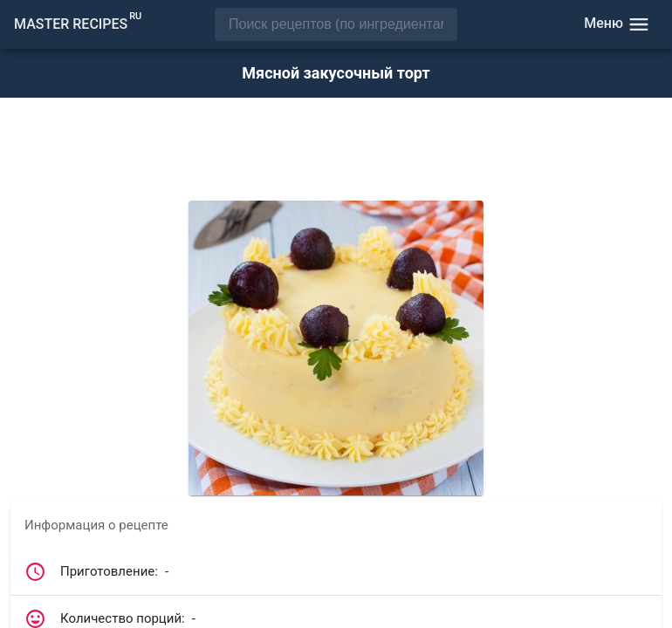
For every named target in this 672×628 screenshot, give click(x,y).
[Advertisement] (336, 151)
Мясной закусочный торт (336, 73)
